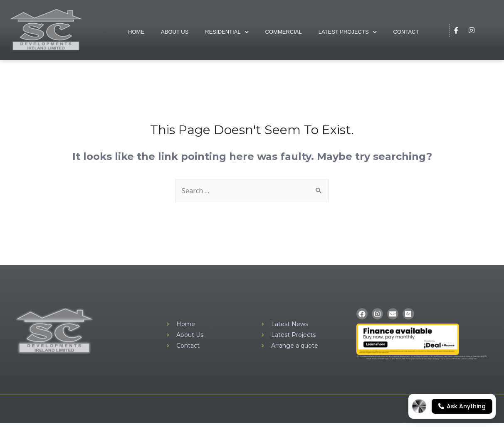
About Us (175, 32)
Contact (406, 32)
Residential (227, 32)
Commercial (284, 32)
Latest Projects (348, 32)
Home (136, 32)
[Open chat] (452, 406)
